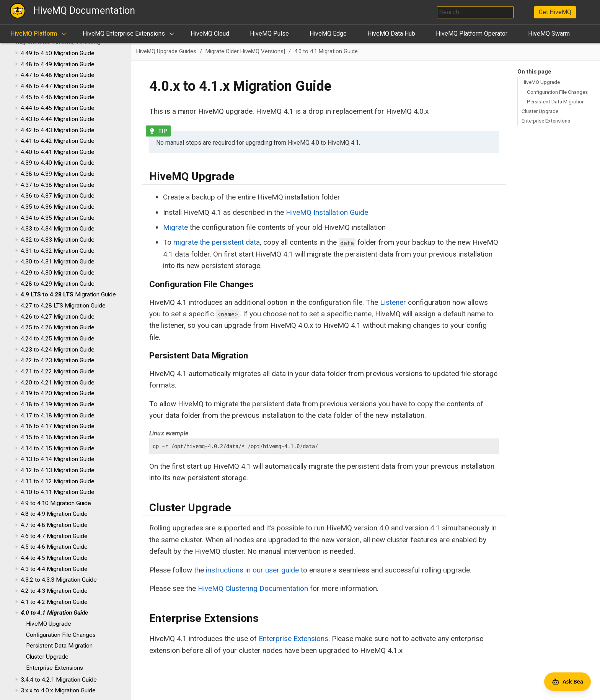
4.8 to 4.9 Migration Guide (54, 514)
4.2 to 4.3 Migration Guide (54, 591)
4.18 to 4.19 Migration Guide (58, 404)
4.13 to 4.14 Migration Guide (58, 459)
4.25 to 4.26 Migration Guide (58, 327)
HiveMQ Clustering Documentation (253, 588)
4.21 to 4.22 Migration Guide (58, 371)
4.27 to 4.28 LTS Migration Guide (63, 306)
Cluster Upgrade (47, 657)
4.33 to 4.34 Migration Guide (58, 229)
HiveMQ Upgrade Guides (166, 51)
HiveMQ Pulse (269, 34)
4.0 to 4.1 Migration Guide (54, 613)
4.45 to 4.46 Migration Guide (58, 97)
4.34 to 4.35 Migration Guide (58, 218)
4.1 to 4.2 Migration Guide (54, 602)
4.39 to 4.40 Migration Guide (58, 163)
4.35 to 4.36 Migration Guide (58, 207)
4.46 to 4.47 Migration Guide (58, 86)
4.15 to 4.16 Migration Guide (58, 437)
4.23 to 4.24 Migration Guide (58, 350)
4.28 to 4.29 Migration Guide (58, 284)
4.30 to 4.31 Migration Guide (58, 262)
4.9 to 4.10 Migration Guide (56, 503)
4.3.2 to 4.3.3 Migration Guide (59, 580)
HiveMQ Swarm (549, 34)
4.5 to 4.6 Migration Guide (54, 547)
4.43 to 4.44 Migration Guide (58, 119)
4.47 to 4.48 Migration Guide (58, 75)
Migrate (175, 227)
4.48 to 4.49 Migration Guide (58, 64)
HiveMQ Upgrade (49, 624)
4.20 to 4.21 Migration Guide (58, 383)
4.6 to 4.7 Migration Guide (54, 536)
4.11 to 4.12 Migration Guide (58, 481)
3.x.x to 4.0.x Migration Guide (58, 690)
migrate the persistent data (217, 242)
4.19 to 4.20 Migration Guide (58, 393)
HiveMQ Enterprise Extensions (124, 34)
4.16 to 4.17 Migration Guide (58, 426)
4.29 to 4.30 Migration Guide (58, 273)
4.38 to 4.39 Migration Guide (58, 174)
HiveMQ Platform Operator (472, 34)
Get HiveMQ (555, 12)
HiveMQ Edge (328, 34)
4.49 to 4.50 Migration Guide (58, 53)
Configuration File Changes (61, 635)
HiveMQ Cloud (210, 34)
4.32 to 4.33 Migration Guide (58, 240)
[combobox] (475, 12)
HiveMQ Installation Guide (327, 212)
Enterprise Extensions (55, 668)
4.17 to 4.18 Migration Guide (58, 415)
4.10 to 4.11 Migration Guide (58, 492)
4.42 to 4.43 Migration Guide (58, 130)
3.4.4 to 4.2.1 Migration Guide (59, 680)
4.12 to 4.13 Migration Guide (58, 470)
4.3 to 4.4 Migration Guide (54, 569)
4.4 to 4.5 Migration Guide (54, 558)
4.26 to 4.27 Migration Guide (58, 317)
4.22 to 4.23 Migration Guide (58, 360)
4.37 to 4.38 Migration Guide (58, 185)
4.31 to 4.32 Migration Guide (58, 251)
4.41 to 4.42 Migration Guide (58, 141)
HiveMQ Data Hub (391, 34)
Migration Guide (68, 294)
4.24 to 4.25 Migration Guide (58, 339)
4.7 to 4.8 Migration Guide (54, 525)
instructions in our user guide (252, 570)
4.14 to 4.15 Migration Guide (58, 448)
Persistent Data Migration (59, 646)
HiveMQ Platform (34, 34)
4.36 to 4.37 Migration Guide (58, 196)
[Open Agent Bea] (567, 682)
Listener (393, 302)
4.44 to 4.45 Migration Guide (58, 108)
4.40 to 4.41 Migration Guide (58, 152)
